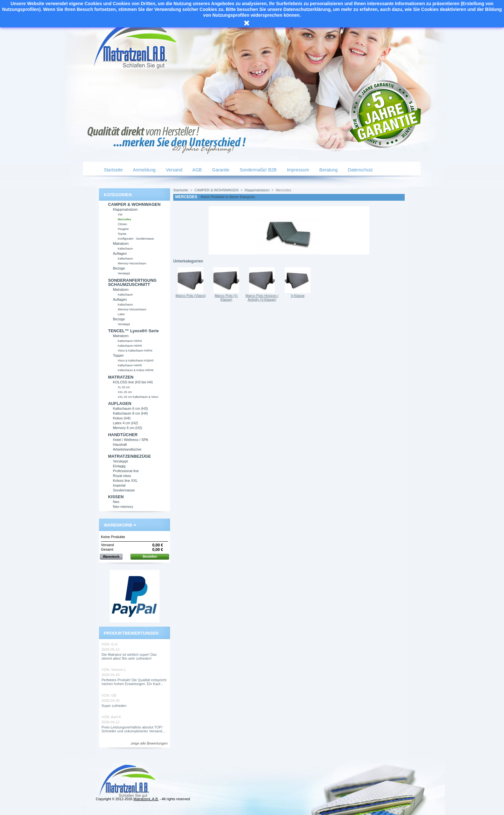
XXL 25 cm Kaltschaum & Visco (138, 397)
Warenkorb (118, 525)
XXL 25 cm (125, 392)
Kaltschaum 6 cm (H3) (130, 408)
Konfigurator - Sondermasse (136, 239)
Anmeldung (144, 170)
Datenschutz (360, 170)
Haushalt (120, 444)
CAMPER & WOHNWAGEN (134, 204)
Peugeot (123, 229)
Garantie (220, 170)
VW (120, 215)
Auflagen (120, 253)
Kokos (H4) (122, 418)
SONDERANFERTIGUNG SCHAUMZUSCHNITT (132, 282)
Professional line (126, 471)
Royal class (122, 476)
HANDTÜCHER (123, 435)
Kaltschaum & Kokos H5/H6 (135, 370)
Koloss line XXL (125, 481)
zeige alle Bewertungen (149, 743)
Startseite (113, 170)
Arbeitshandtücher (127, 449)
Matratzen (121, 243)
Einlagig (119, 466)
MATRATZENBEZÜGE (129, 456)
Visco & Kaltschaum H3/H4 (135, 351)
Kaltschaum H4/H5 (130, 346)
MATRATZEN (121, 377)
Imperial (119, 485)
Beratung (328, 170)
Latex (121, 314)
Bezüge (119, 268)
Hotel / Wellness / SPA (130, 440)
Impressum (297, 170)
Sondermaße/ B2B (258, 170)
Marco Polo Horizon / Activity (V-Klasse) (262, 298)
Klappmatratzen (125, 209)
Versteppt (124, 273)
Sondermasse (124, 490)
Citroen (122, 224)
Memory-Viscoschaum (132, 263)
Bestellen (150, 557)
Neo (116, 502)
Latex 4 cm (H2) (125, 423)
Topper (118, 355)
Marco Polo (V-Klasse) (226, 298)
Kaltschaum (125, 249)
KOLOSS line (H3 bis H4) (133, 382)
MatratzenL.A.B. (146, 799)
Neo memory (123, 507)
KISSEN (116, 497)
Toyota (122, 234)
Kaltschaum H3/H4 (130, 341)
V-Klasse (297, 296)
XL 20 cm (124, 387)
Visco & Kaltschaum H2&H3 (135, 361)
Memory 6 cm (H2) (127, 428)
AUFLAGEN (120, 403)
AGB (197, 170)
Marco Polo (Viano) (191, 296)
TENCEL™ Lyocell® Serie (133, 331)
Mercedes (124, 219)
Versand (173, 170)
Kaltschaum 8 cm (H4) (130, 413)
